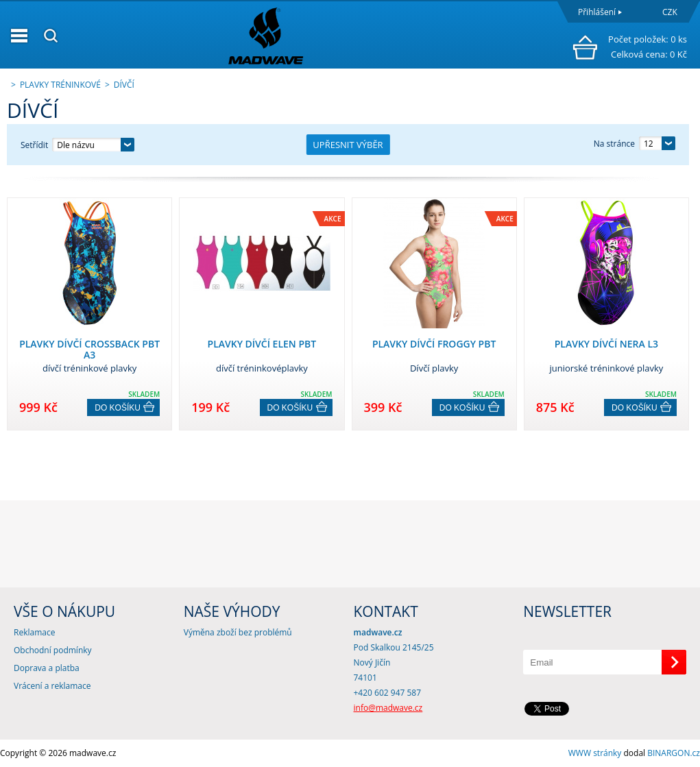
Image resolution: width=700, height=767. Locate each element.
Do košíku (118, 408)
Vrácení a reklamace (52, 686)
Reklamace (34, 632)
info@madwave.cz (388, 708)
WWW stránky (595, 753)
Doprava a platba (47, 668)
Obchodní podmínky (53, 650)
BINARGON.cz (674, 753)
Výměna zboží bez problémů (238, 632)
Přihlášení (597, 12)
